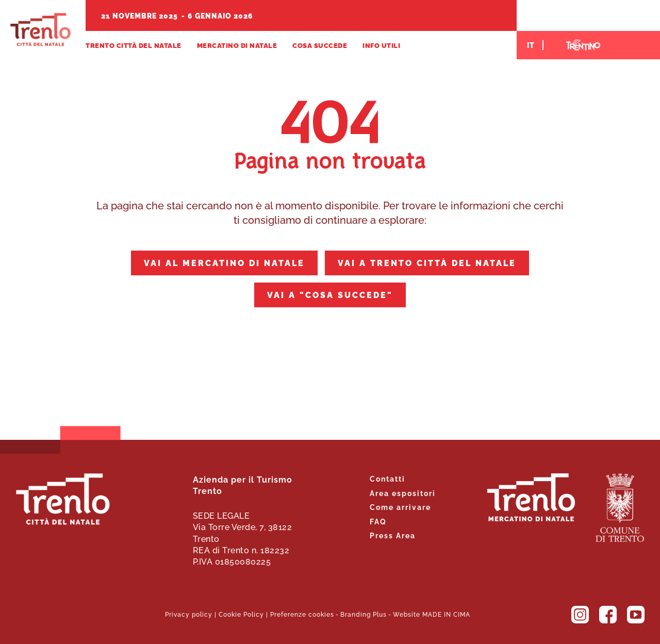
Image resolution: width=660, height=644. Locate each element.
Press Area (393, 535)
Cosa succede (320, 45)
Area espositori (403, 493)
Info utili (381, 45)
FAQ (378, 521)
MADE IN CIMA (446, 614)
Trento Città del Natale (40, 30)
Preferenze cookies (302, 614)
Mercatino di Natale (237, 45)
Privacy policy (189, 614)
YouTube (636, 615)
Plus (380, 614)
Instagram (580, 615)
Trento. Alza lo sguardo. (531, 497)
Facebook (608, 615)
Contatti (387, 478)
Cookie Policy (241, 614)
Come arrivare (400, 507)
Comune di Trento (620, 508)
